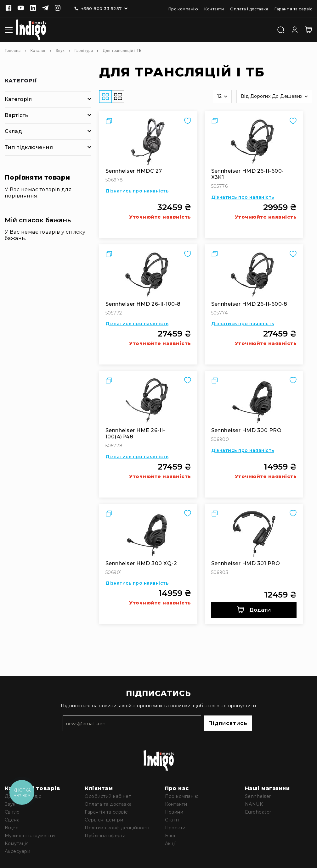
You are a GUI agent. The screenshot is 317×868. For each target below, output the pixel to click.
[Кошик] (309, 30)
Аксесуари (17, 851)
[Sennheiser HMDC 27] (148, 141)
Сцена (12, 820)
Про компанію (183, 9)
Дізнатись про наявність (137, 191)
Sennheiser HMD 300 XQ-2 (141, 563)
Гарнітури (84, 51)
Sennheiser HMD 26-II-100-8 (143, 304)
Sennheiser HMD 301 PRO (246, 563)
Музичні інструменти (30, 836)
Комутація (17, 843)
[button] (222, 97)
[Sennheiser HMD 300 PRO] (254, 401)
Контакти (214, 9)
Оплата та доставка (108, 804)
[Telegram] (45, 8)
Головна (13, 51)
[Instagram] (58, 8)
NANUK (254, 804)
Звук (60, 51)
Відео (12, 828)
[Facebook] (8, 8)
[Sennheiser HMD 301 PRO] (254, 534)
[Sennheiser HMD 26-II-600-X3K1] (254, 141)
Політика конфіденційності (117, 828)
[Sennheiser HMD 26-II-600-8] (254, 274)
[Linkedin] (33, 8)
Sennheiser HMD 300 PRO (246, 430)
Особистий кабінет (108, 796)
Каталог (38, 51)
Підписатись (228, 723)
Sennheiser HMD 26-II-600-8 (249, 304)
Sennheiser (258, 796)
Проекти (175, 828)
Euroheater (258, 812)
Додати (254, 610)
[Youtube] (21, 8)
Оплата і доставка (249, 9)
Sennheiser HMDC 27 (134, 171)
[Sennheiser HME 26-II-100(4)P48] (148, 401)
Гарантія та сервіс (293, 9)
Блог (171, 836)
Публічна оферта (105, 836)
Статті (172, 820)
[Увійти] (295, 29)
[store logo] (31, 30)
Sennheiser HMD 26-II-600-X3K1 (248, 174)
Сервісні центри (104, 820)
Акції (170, 843)
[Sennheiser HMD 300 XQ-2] (148, 534)
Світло (12, 812)
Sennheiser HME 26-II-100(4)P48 (135, 434)
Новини (174, 812)
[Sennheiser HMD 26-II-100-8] (148, 274)
